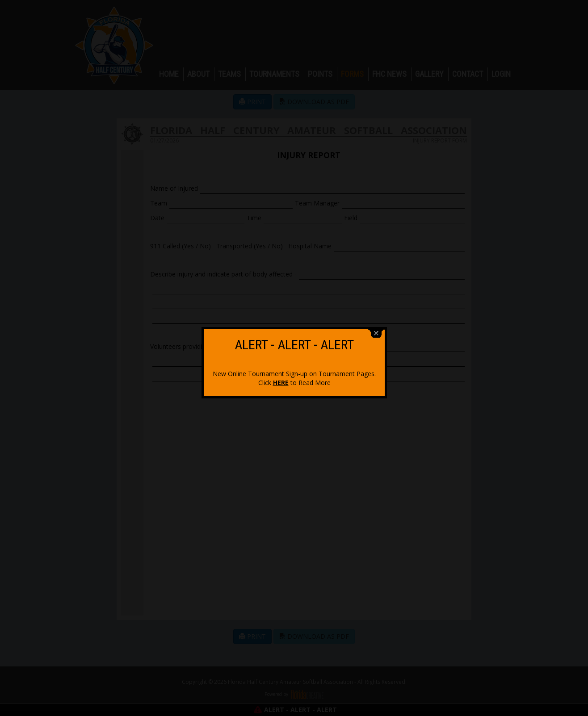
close (376, 328)
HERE (281, 377)
